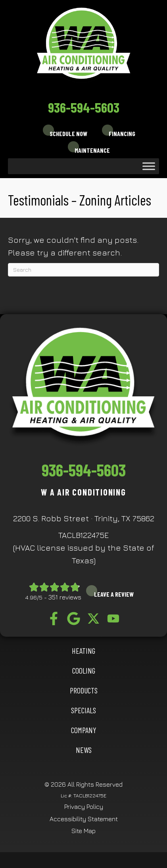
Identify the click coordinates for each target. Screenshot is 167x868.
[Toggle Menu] (149, 166)
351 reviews (65, 597)
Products (84, 690)
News (84, 750)
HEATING (83, 651)
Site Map (83, 831)
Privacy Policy (84, 807)
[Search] (83, 270)
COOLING (84, 670)
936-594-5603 (84, 107)
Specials (83, 710)
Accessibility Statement (84, 819)
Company (84, 730)
